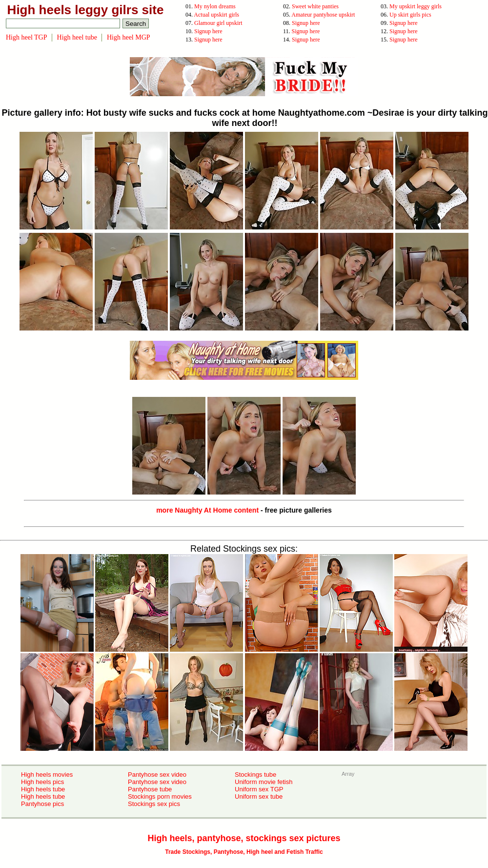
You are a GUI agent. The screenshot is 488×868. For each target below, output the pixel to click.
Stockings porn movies (160, 796)
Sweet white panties (315, 6)
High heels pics (42, 782)
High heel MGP (129, 37)
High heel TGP (27, 37)
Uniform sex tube (259, 796)
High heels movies (47, 775)
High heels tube (43, 789)
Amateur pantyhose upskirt (323, 15)
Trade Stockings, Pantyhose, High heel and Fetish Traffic (244, 852)
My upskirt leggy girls (416, 6)
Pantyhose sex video (157, 775)
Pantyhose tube (150, 789)
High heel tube (77, 37)
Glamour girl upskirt (218, 23)
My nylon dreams (215, 6)
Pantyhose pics (42, 804)
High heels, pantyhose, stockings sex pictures (244, 838)
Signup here (306, 23)
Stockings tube (255, 775)
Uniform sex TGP (259, 789)
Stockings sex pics (154, 804)
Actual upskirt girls (216, 15)
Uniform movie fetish (264, 782)
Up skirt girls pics (410, 15)
